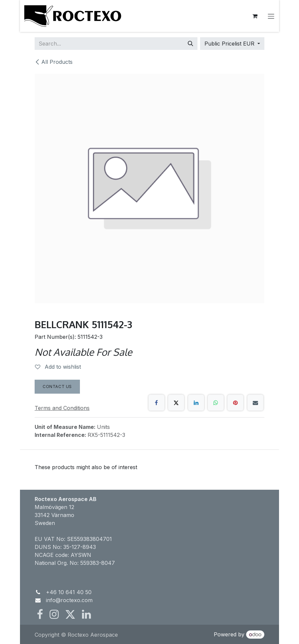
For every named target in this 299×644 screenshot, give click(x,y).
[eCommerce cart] (256, 16)
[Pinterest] (235, 403)
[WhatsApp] (216, 403)
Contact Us (57, 386)
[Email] (255, 403)
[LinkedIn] (196, 403)
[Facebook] (156, 403)
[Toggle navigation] (272, 16)
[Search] (190, 44)
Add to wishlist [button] (58, 367)
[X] (176, 403)
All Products (54, 62)
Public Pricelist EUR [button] (230, 44)
